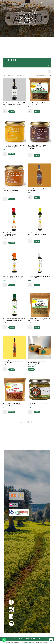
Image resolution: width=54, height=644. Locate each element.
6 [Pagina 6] (29, 422)
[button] (4, 640)
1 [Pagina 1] (22, 422)
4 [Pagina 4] (26, 422)
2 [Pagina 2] (23, 422)
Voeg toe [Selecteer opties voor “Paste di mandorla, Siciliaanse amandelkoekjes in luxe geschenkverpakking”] (31, 369)
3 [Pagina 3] (25, 422)
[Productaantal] (5, 111)
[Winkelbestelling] (44, 76)
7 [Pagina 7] (31, 422)
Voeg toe (12, 112)
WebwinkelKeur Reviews (29, 642)
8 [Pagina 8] (32, 422)
